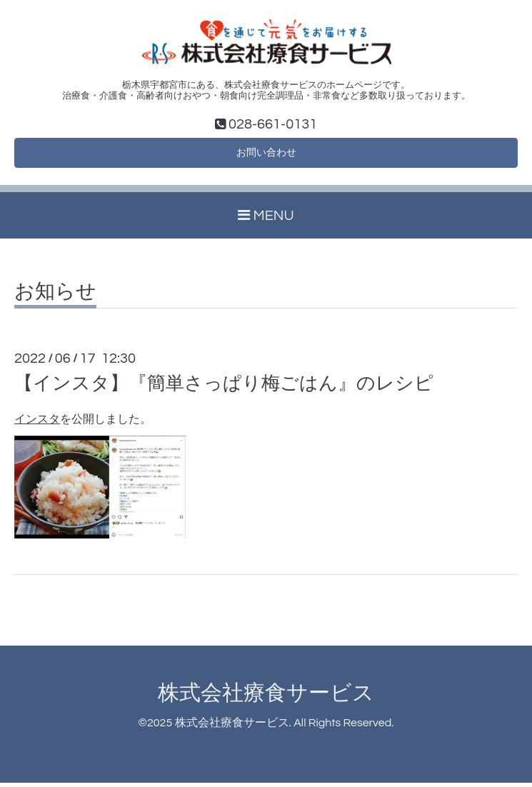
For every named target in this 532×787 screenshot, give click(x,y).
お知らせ (55, 296)
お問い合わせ (266, 156)
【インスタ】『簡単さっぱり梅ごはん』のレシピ (224, 388)
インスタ (37, 423)
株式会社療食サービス (266, 697)
